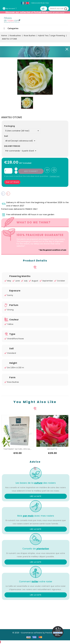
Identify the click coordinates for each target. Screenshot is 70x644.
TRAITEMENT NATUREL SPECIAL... (17, 449)
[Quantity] (8, 171)
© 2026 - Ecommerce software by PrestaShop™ (35, 633)
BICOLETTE (52, 449)
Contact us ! (55, 177)
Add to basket (31, 172)
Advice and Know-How (40, 3)
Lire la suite (36, 497)
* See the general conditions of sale (52, 250)
